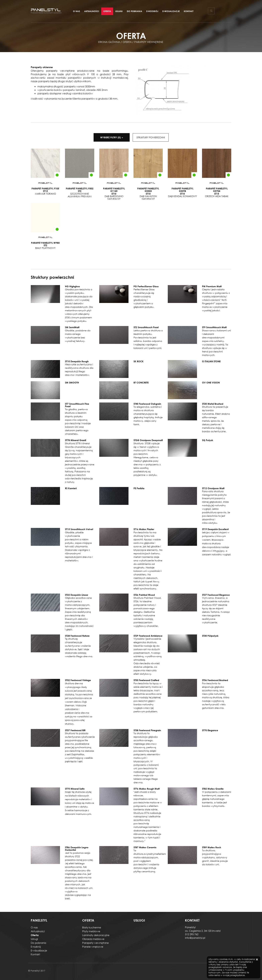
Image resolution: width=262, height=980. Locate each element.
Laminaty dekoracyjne (96, 935)
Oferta (107, 11)
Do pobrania (135, 11)
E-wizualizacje (171, 11)
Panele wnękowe (93, 947)
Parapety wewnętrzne (95, 943)
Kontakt (189, 11)
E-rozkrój (152, 11)
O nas (77, 11)
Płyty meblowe (91, 931)
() (112, 137)
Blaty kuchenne (92, 927)
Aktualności (92, 11)
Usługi (119, 11)
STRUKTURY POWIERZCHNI (151, 137)
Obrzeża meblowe (93, 939)
